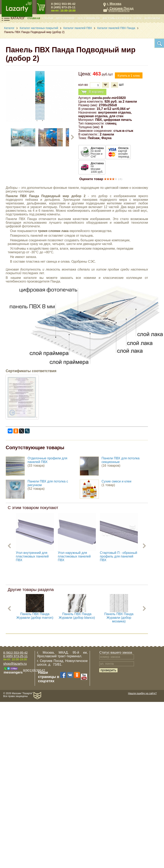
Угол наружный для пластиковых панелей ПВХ (74, 556)
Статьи (48, 18)
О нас (138, 18)
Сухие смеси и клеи (116, 481)
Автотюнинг (65, 18)
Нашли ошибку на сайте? (142, 693)
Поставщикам (89, 18)
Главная (34, 18)
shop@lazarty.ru (119, 11)
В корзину (92, 92)
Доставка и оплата (117, 18)
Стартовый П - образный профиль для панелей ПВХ (119, 556)
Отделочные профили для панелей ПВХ (47, 460)
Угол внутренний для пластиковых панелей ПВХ (32, 556)
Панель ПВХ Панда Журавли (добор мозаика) (119, 618)
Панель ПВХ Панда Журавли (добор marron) (35, 616)
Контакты (152, 18)
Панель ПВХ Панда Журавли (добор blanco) (77, 616)
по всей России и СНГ (97, 152)
